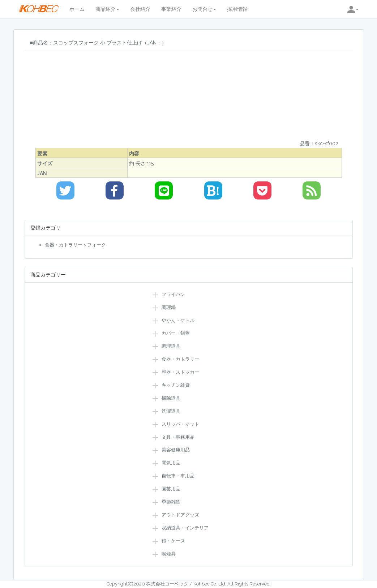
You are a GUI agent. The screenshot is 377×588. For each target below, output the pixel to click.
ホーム (77, 9)
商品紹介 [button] (107, 9)
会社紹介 (140, 9)
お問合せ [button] (204, 9)
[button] (353, 9)
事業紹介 (171, 9)
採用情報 (237, 9)
